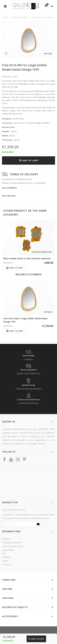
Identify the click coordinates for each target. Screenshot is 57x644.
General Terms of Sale (13, 546)
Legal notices (8, 550)
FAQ (4, 553)
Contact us (7, 564)
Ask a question (9, 196)
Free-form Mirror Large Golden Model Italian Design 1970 (25, 320)
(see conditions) (9, 188)
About (5, 561)
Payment (6, 539)
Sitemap (6, 557)
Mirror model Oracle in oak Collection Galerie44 (27, 258)
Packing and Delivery (12, 543)
